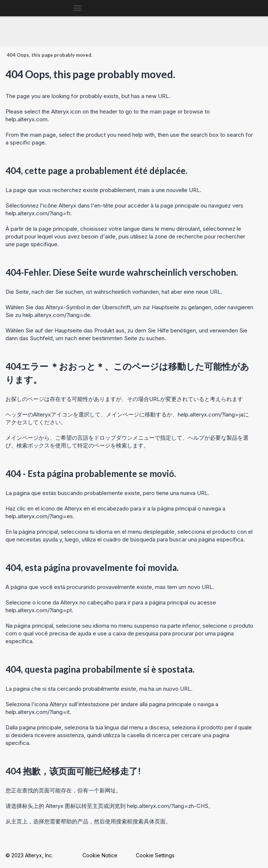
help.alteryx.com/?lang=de (56, 315)
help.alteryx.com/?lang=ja (211, 414)
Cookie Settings (155, 855)
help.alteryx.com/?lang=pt (39, 610)
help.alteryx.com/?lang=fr (38, 213)
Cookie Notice (100, 855)
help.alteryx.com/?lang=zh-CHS (168, 806)
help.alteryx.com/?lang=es (39, 516)
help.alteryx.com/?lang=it (38, 712)
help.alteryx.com (27, 119)
